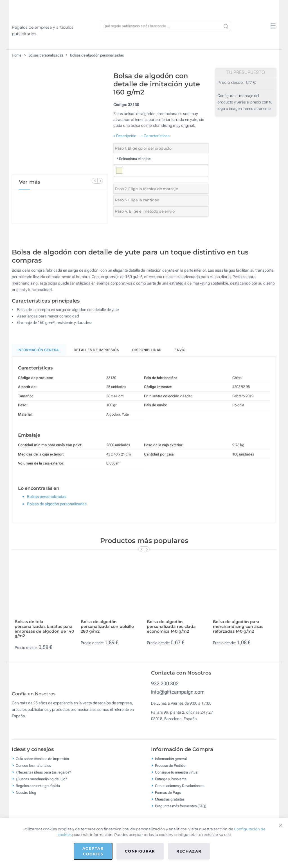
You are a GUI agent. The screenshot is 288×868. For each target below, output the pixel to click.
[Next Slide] (100, 181)
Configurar (140, 851)
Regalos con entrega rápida (38, 790)
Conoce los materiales (33, 769)
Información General (39, 350)
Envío (180, 350)
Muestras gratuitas (170, 803)
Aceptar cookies (93, 851)
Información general (171, 763)
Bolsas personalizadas (46, 55)
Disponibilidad (147, 350)
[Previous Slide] (94, 181)
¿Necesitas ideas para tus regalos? (43, 776)
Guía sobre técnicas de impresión (42, 763)
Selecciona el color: (134, 159)
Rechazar (189, 851)
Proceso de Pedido (170, 769)
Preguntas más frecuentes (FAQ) (181, 810)
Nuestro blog (26, 796)
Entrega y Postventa (171, 783)
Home (17, 55)
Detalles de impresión (96, 350)
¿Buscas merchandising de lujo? (41, 783)
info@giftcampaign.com (178, 692)
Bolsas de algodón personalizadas (97, 55)
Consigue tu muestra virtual (177, 776)
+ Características (155, 136)
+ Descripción (125, 136)
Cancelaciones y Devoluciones (179, 790)
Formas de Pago (168, 796)
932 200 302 (165, 683)
